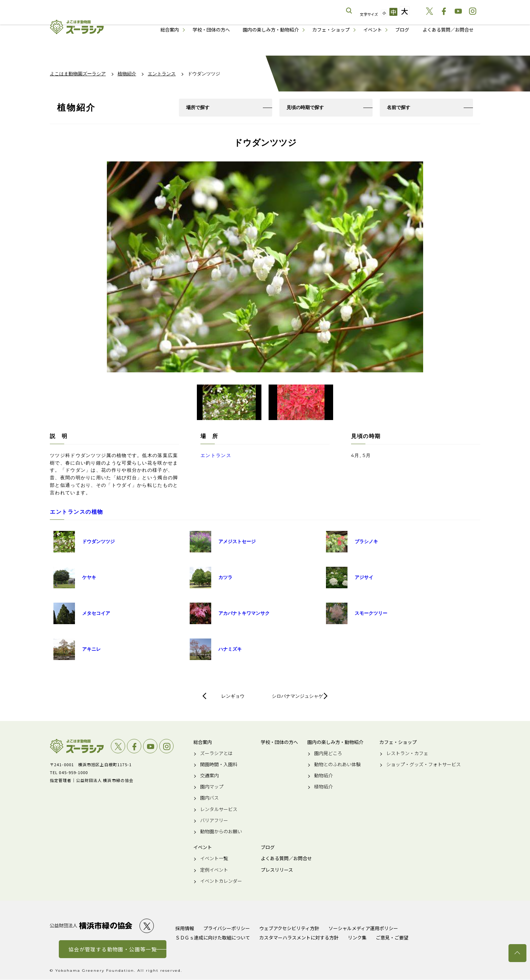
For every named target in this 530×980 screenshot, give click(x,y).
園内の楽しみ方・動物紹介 (271, 30)
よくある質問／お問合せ (448, 30)
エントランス (216, 456)
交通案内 (209, 776)
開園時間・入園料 (219, 765)
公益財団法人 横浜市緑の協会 (91, 926)
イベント (373, 30)
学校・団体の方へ (211, 30)
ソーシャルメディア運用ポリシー (363, 929)
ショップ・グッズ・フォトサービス (423, 765)
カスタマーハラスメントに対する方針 (299, 938)
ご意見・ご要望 (392, 938)
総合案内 (170, 30)
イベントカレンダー (221, 881)
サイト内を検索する (349, 11)
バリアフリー (214, 821)
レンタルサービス (219, 810)
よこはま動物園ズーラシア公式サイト (77, 27)
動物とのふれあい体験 (337, 765)
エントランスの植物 (77, 512)
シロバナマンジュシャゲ (297, 696)
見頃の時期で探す (305, 107)
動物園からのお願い (221, 832)
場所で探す (198, 107)
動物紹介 (323, 776)
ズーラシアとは (216, 754)
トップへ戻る (517, 953)
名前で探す (399, 107)
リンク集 (357, 938)
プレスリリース (277, 870)
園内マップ (212, 787)
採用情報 (185, 929)
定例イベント (214, 870)
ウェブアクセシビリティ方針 (289, 929)
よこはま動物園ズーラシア (77, 746)
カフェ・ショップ (331, 30)
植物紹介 (323, 787)
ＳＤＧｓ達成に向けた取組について (213, 938)
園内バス (209, 798)
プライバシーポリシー (227, 929)
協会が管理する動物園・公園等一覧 (113, 950)
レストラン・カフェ (407, 754)
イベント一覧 (214, 859)
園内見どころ (328, 754)
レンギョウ (233, 696)
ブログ (402, 30)
